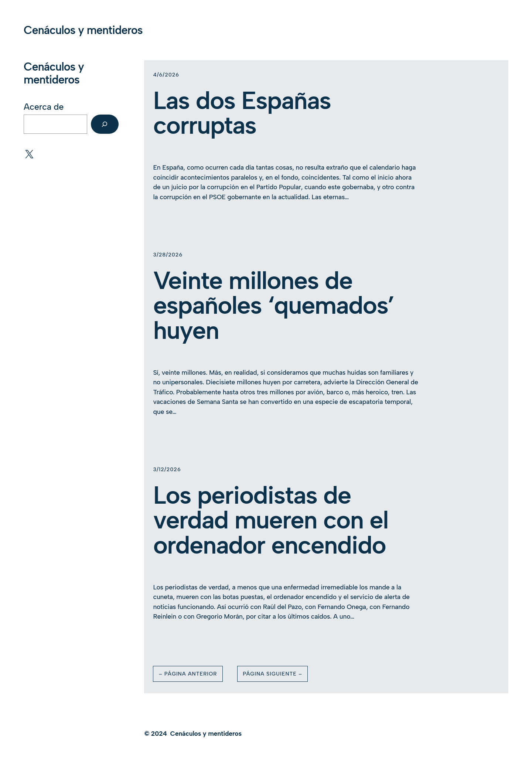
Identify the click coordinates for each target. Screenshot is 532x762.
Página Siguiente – (272, 674)
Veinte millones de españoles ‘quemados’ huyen (273, 305)
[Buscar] (105, 124)
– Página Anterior (188, 674)
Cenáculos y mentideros (83, 30)
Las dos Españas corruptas (242, 113)
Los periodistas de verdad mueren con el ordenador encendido (270, 520)
